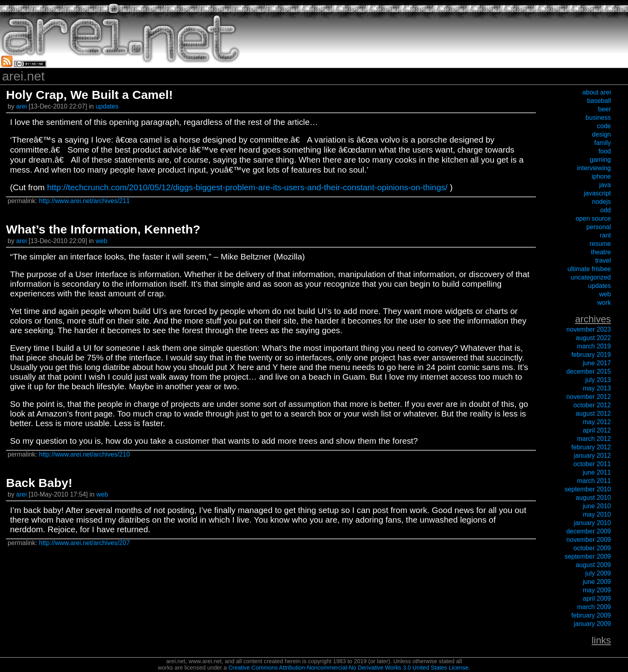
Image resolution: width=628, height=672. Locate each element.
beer (604, 109)
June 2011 (597, 472)
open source (593, 218)
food (605, 151)
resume (600, 244)
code (604, 126)
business (598, 118)
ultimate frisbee (589, 269)
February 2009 (591, 615)
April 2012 (597, 430)
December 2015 (589, 371)
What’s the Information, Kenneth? (103, 229)
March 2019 (594, 346)
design (601, 134)
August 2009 (593, 565)
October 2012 (592, 405)
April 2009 (597, 599)
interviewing (594, 168)
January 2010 (593, 523)
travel (603, 261)
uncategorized (591, 277)
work (604, 303)
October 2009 (592, 548)
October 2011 (592, 464)
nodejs (601, 202)
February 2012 (591, 447)
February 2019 (591, 355)
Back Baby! (39, 483)
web (102, 241)
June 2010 (597, 506)
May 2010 (597, 514)
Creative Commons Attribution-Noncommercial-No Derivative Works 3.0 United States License (348, 668)
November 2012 (589, 397)
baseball (599, 101)
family (602, 143)
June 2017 (597, 363)
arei (22, 106)
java (605, 185)
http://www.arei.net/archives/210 (84, 454)
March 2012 (594, 439)
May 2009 (597, 590)
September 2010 (588, 489)
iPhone (601, 176)
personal (599, 227)
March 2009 (594, 607)
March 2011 (594, 481)
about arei (597, 92)
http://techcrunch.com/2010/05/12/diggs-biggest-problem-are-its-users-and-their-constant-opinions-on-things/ (247, 187)
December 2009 (589, 531)
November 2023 (589, 329)
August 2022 (593, 338)
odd (606, 210)
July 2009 (598, 573)
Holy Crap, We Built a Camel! (90, 95)
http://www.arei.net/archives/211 (84, 201)
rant (606, 235)
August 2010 (593, 498)
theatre (601, 252)
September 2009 (588, 556)
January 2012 (593, 456)
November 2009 (589, 540)
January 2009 (593, 624)
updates (107, 106)
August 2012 (593, 413)
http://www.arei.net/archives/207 (84, 543)
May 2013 (597, 388)
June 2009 (597, 582)
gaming (600, 160)
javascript (598, 193)
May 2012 (597, 422)
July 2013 (598, 380)
